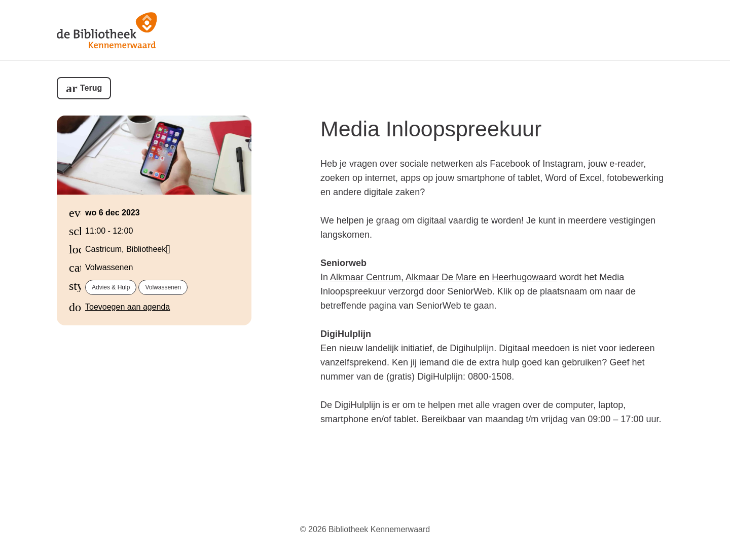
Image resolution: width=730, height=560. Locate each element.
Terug (91, 88)
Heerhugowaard (524, 277)
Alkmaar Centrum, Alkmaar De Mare (403, 277)
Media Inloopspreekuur (431, 129)
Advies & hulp (111, 287)
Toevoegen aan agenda (127, 307)
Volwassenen (163, 287)
